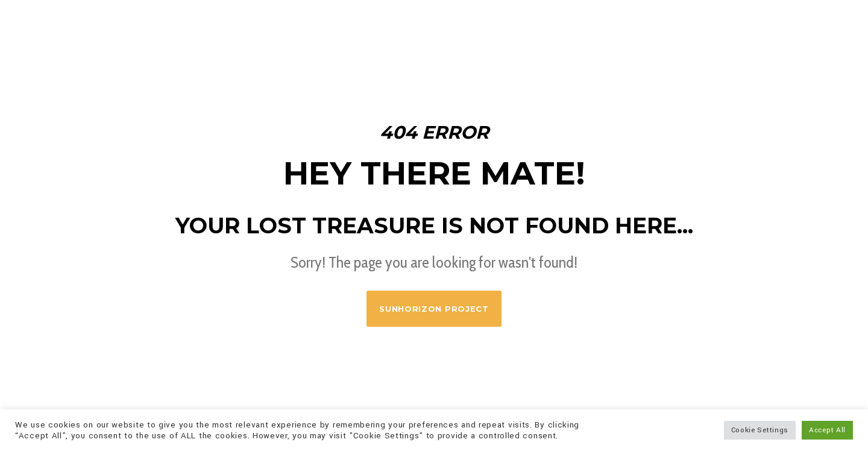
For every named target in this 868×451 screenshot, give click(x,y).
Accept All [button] (827, 430)
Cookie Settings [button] (760, 430)
